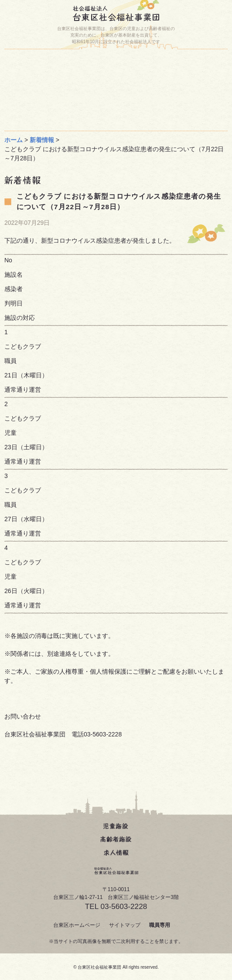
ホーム (65, 63)
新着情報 (42, 140)
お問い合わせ (59, 81)
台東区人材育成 (175, 81)
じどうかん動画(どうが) (61, 99)
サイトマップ (125, 925)
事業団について (173, 99)
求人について (59, 118)
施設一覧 (173, 63)
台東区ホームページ (77, 925)
